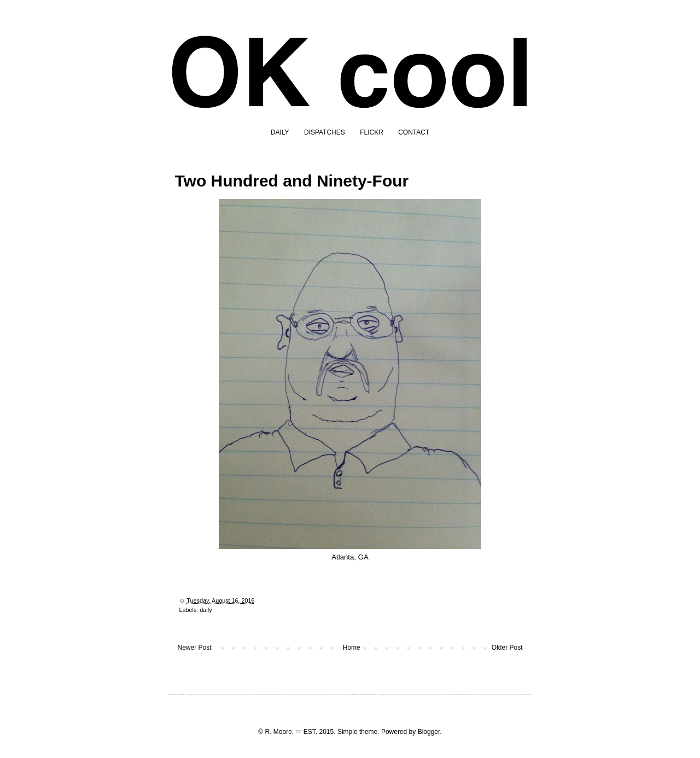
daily (206, 610)
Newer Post (195, 648)
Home (352, 648)
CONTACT (414, 132)
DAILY (280, 132)
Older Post (507, 648)
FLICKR (372, 132)
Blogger (429, 732)
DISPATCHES (325, 132)
